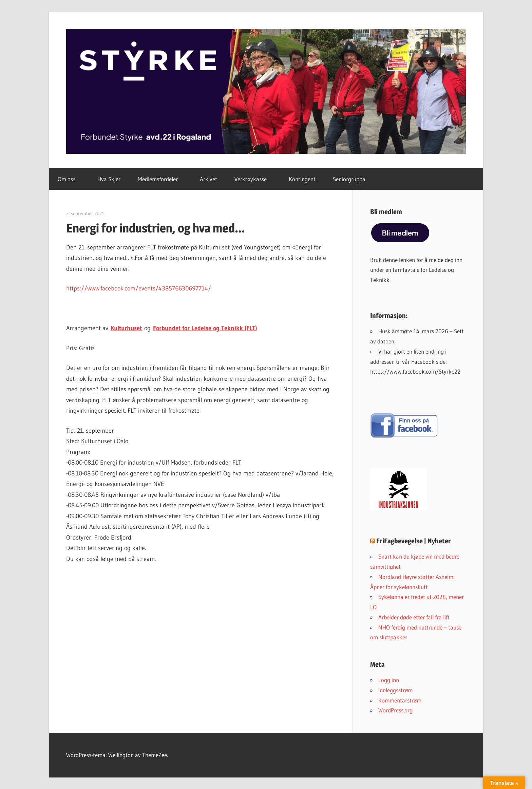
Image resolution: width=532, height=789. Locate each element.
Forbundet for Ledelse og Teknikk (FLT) (205, 328)
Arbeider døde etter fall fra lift (414, 617)
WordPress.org (395, 710)
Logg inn (389, 680)
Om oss (70, 179)
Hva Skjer (109, 179)
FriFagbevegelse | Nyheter (414, 541)
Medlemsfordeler (161, 179)
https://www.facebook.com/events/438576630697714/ (139, 288)
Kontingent (302, 179)
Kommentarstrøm (400, 700)
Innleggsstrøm (395, 690)
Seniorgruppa (349, 179)
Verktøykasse (254, 179)
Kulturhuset (126, 328)
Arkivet (208, 179)
